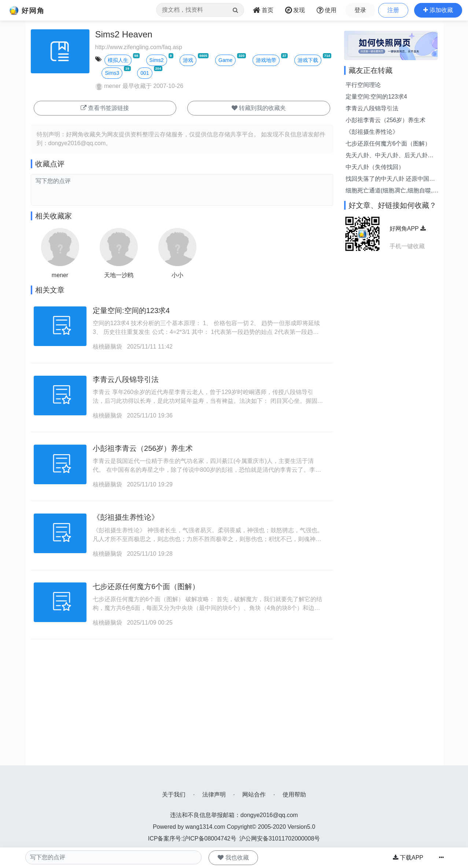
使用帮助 (294, 795)
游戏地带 (266, 60)
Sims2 (157, 60)
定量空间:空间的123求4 (131, 310)
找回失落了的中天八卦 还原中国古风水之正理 (390, 179)
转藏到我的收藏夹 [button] (259, 108)
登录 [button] (360, 10)
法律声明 (214, 795)
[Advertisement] (182, 714)
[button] (438, 10)
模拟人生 (118, 60)
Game (225, 60)
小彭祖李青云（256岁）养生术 (143, 448)
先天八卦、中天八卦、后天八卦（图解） (387, 156)
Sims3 (112, 73)
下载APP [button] (408, 858)
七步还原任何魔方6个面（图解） (146, 586)
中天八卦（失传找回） (375, 167)
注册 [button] (393, 10)
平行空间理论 (363, 85)
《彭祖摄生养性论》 (126, 517)
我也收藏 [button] (233, 858)
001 (145, 73)
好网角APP (408, 229)
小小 (177, 275)
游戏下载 (308, 60)
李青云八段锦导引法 (126, 379)
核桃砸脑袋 (107, 347)
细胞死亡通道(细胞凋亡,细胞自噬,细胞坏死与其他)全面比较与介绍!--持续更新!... (392, 191)
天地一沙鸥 (119, 275)
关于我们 (174, 795)
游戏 (188, 60)
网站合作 (254, 795)
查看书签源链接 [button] (105, 108)
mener (108, 86)
